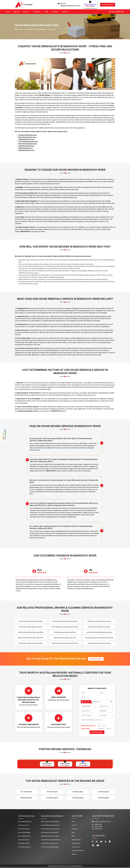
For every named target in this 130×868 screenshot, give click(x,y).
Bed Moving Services (26, 148)
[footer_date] (102, 702)
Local (108, 728)
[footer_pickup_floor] (106, 711)
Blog (73, 833)
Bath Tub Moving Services (27, 137)
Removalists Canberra (24, 847)
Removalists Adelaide (24, 833)
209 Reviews (4, 432)
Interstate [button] (37, 12)
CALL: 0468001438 (116, 12)
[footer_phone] (106, 693)
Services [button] (26, 12)
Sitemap (74, 854)
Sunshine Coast (32, 29)
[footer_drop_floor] (106, 715)
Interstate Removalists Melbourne (51, 840)
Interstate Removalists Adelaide (50, 822)
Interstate (100, 728)
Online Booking (76, 844)
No (104, 726)
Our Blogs (55, 12)
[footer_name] (88, 693)
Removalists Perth (23, 825)
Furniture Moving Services (28, 135)
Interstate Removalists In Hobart (50, 836)
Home (8, 12)
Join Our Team (76, 847)
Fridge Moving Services (27, 139)
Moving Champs (19, 29)
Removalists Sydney (24, 844)
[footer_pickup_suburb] (88, 711)
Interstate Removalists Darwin (50, 833)
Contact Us (65, 12)
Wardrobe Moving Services (28, 144)
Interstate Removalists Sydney (50, 847)
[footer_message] (97, 721)
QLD (26, 29)
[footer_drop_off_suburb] (88, 715)
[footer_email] (97, 697)
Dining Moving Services (27, 150)
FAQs (46, 12)
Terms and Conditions (78, 851)
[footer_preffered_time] (88, 706)
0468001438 (97, 825)
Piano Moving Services (26, 146)
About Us (16, 12)
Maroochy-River (41, 29)
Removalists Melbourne (25, 822)
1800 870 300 (97, 827)
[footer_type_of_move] (106, 706)
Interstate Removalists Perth (49, 844)
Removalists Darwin (24, 840)
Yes (99, 726)
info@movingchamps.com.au (70, 6)
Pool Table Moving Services (28, 142)
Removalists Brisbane (24, 836)
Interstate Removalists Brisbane (50, 825)
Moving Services (76, 840)
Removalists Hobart (24, 829)
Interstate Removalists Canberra (50, 829)
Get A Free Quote (108, 5)
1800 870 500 (24, 232)
